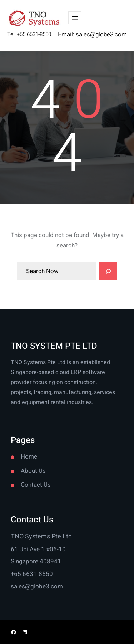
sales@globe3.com (101, 34)
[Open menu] (75, 18)
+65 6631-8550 (32, 574)
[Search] (108, 271)
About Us (33, 471)
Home (29, 457)
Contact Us (36, 485)
